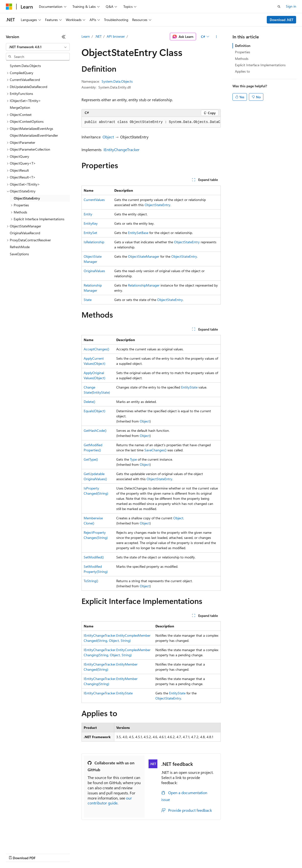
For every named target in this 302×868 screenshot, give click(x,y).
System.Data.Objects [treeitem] (25, 66)
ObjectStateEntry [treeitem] (27, 198)
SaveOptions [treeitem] (19, 254)
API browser (116, 36)
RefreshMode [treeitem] (20, 247)
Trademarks (203, 853)
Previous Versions (44, 853)
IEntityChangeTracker (122, 150)
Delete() (89, 402)
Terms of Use (179, 853)
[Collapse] (64, 37)
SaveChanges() (155, 450)
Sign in (291, 6)
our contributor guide (110, 801)
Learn (86, 36)
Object (108, 137)
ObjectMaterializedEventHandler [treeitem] (34, 135)
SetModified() (94, 557)
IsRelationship (94, 242)
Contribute (88, 853)
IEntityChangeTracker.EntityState (108, 693)
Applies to (242, 71)
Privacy (107, 853)
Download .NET (282, 20)
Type (133, 459)
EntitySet (90, 233)
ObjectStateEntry (157, 205)
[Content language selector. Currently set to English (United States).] (28, 842)
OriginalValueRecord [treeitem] (25, 233)
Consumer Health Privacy (141, 853)
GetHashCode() (95, 430)
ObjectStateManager (144, 256)
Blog (67, 853)
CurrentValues (94, 200)
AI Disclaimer (16, 853)
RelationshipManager (144, 285)
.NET (98, 36)
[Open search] (279, 7)
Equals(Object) (94, 411)
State (88, 300)
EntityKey (91, 223)
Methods (242, 59)
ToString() (91, 581)
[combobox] (38, 47)
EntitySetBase (138, 233)
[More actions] (216, 37)
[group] (151, 122)
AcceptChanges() (96, 349)
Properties (243, 52)
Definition (243, 46)
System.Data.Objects (117, 81)
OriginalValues (94, 271)
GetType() (91, 459)
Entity (88, 214)
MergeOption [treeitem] (20, 107)
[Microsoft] (9, 7)
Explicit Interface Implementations (260, 65)
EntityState (189, 387)
